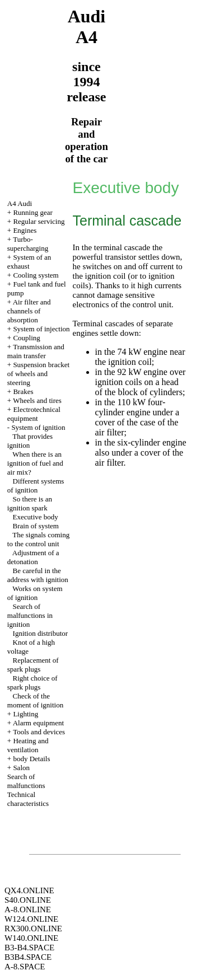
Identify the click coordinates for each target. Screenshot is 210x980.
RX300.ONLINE (33, 929)
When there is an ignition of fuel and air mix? (35, 463)
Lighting (25, 714)
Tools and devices (39, 732)
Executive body (36, 517)
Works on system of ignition (35, 593)
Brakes (23, 391)
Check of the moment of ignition (35, 700)
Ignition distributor (41, 633)
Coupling (26, 338)
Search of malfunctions (26, 781)
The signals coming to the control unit (38, 539)
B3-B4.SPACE (29, 948)
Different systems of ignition (36, 486)
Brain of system (36, 526)
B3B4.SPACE (28, 957)
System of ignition (38, 427)
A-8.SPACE (25, 967)
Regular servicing (39, 221)
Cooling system (36, 275)
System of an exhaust (29, 262)
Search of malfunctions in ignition (30, 615)
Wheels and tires (37, 400)
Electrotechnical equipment (34, 414)
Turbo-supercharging (28, 244)
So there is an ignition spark (30, 503)
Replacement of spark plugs (33, 665)
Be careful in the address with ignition (38, 575)
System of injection (41, 329)
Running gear (32, 212)
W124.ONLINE (31, 919)
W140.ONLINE (31, 938)
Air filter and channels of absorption (29, 311)
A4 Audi (20, 203)
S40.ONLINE (28, 900)
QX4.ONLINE (29, 890)
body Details (31, 759)
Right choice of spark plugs (32, 683)
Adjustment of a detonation (33, 557)
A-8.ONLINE (28, 909)
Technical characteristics (28, 799)
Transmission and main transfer (36, 351)
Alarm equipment (38, 723)
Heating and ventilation (28, 745)
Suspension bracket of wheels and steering (38, 374)
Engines (25, 230)
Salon (21, 768)
